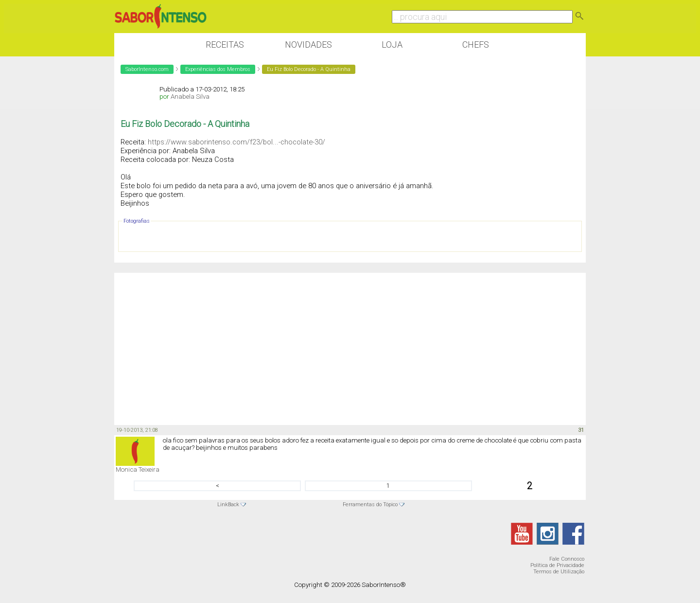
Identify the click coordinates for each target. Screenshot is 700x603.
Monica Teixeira (138, 470)
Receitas (225, 44)
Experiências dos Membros (218, 69)
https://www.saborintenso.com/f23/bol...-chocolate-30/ (236, 142)
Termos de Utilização (559, 572)
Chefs (476, 44)
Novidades (308, 44)
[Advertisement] (350, 348)
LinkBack (228, 505)
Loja (392, 44)
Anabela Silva (190, 97)
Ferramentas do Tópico (370, 505)
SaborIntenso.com (147, 69)
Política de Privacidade (557, 565)
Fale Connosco (567, 559)
